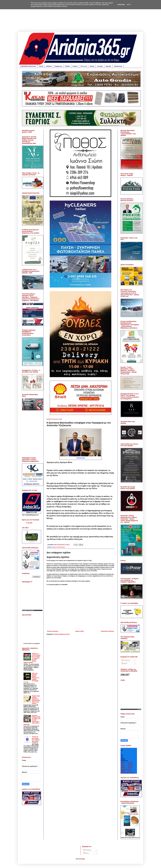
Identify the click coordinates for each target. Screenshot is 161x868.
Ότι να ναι (84, 66)
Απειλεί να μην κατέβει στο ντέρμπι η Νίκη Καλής (36, 739)
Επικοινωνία (118, 66)
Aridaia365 (29, 523)
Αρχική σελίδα (79, 631)
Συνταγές (100, 66)
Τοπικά (41, 66)
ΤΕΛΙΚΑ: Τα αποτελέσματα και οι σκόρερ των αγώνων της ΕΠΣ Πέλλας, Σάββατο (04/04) (32, 658)
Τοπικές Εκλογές (61, 547)
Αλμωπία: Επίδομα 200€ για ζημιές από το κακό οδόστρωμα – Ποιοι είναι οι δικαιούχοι (32, 720)
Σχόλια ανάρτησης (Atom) (62, 634)
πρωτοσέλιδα (28, 643)
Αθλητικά (49, 66)
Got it (129, 5)
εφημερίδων (37, 643)
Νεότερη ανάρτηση (53, 631)
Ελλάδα (67, 66)
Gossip (92, 66)
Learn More (121, 5)
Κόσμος (75, 66)
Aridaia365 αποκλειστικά (28, 66)
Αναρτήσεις (126, 660)
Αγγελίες (109, 66)
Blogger (83, 859)
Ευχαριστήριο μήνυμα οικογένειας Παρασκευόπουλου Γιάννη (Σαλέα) (36, 700)
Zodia (139, 709)
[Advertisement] (80, 17)
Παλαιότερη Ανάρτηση (107, 631)
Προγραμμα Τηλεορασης (28, 610)
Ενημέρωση (58, 66)
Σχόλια (124, 663)
